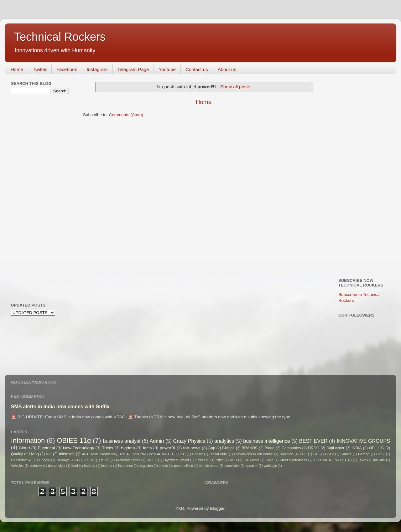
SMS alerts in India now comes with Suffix (60, 407)
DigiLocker (335, 448)
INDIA (357, 448)
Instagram (97, 69)
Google (45, 460)
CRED (181, 454)
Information (28, 440)
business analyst (122, 441)
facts (147, 448)
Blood (270, 448)
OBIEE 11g (74, 440)
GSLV (329, 454)
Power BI (202, 460)
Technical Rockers (60, 37)
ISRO (105, 460)
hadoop (90, 466)
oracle (163, 466)
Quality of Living (25, 454)
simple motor (209, 466)
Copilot (197, 454)
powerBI (168, 448)
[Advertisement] (36, 198)
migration (146, 466)
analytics (224, 441)
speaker (252, 466)
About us (227, 69)
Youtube (167, 69)
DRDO (314, 448)
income (107, 466)
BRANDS (250, 448)
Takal (362, 460)
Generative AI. (22, 460)
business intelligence (267, 441)
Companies (291, 448)
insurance (125, 466)
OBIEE (152, 460)
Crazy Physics (189, 441)
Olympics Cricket (176, 460)
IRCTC (90, 460)
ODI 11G (377, 448)
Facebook (67, 69)
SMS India (251, 460)
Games (346, 454)
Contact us (197, 69)
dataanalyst (57, 466)
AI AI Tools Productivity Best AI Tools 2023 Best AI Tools (125, 454)
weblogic (270, 466)
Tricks (108, 448)
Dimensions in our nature (254, 454)
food (75, 466)
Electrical (47, 448)
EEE (303, 454)
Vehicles (17, 466)
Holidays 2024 (67, 460)
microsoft (67, 454)
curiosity (36, 466)
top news (192, 448)
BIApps (228, 448)
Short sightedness (293, 460)
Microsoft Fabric (128, 460)
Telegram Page (133, 69)
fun (49, 454)
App (212, 448)
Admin (157, 441)
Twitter (40, 69)
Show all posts (235, 87)
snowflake (232, 466)
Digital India (219, 454)
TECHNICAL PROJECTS (333, 460)
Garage (364, 454)
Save (270, 460)
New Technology (78, 448)
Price (220, 460)
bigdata (128, 448)
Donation (286, 454)
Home (17, 69)
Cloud (24, 448)
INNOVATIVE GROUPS (363, 441)
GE (316, 454)
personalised (183, 466)
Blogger (217, 508)
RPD (234, 460)
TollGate (379, 460)
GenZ (380, 454)
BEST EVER (313, 441)
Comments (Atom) (126, 115)
